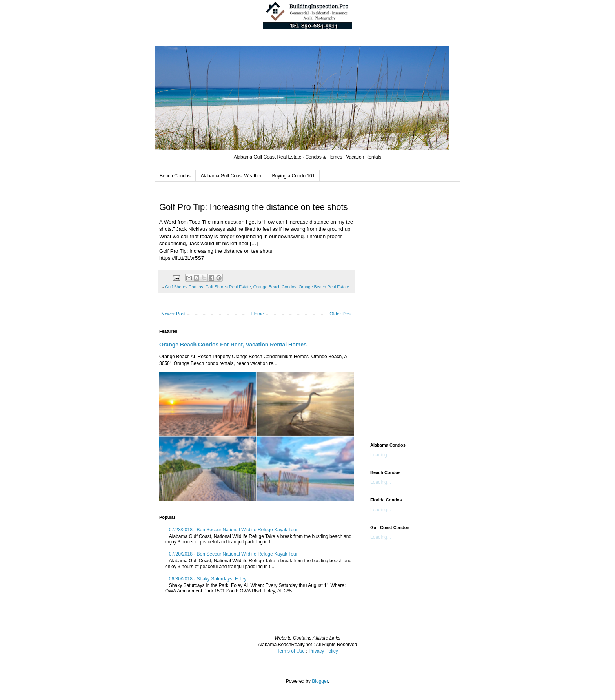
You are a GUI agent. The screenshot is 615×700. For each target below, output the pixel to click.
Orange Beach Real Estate (324, 287)
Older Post (341, 314)
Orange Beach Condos (275, 287)
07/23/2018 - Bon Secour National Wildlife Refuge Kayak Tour (233, 530)
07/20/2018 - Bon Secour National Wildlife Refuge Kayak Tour (233, 554)
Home (258, 314)
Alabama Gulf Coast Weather (231, 176)
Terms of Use (291, 651)
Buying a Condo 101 (294, 176)
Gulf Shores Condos (184, 287)
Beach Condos (175, 176)
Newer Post (173, 314)
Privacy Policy (323, 651)
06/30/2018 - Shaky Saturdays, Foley (208, 579)
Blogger (320, 681)
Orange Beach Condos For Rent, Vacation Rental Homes (233, 345)
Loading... (381, 455)
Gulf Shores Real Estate (228, 287)
